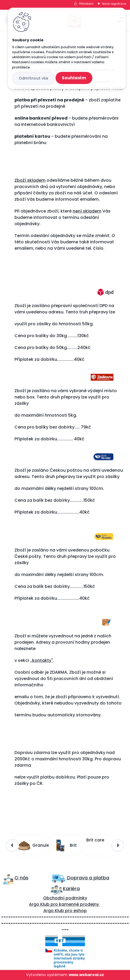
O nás (21, 878)
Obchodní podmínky (65, 898)
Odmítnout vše (33, 78)
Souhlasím (74, 78)
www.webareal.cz (86, 975)
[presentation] (12, 845)
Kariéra (71, 888)
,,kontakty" (41, 660)
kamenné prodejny (78, 904)
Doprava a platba (87, 878)
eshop (80, 911)
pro (69, 911)
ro (56, 904)
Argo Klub (39, 904)
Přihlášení (86, 4)
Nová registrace (114, 4)
